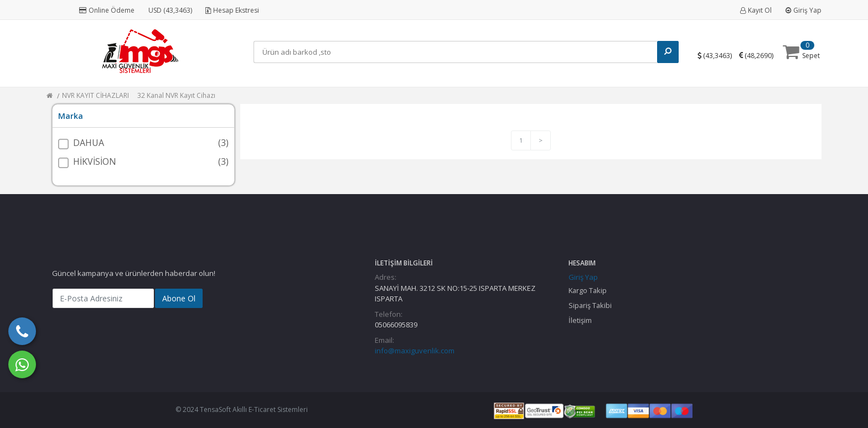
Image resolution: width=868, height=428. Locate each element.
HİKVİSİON (95, 161)
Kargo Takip (588, 290)
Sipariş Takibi (590, 305)
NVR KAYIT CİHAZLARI (95, 95)
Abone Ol (179, 298)
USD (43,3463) (170, 10)
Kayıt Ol (756, 10)
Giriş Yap (804, 10)
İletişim (580, 320)
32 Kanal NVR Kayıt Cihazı (176, 95)
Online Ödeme (107, 10)
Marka (71, 116)
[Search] (457, 52)
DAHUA (89, 143)
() (719, 55)
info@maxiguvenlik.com (415, 351)
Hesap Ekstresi (232, 10)
